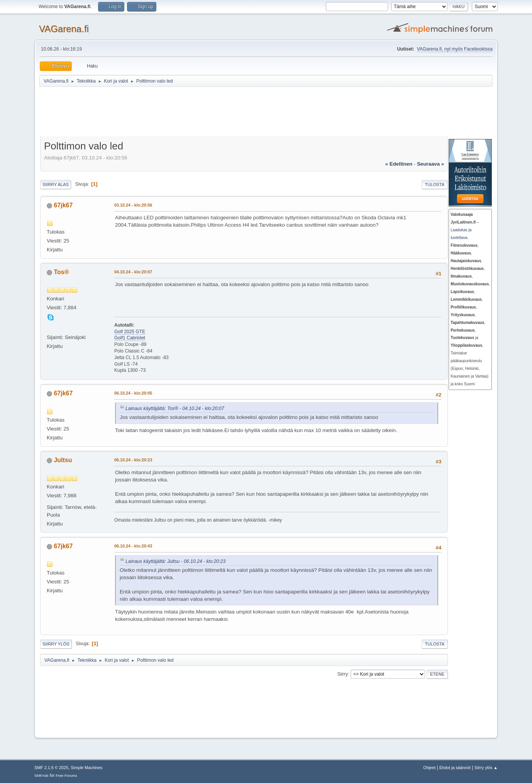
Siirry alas (56, 185)
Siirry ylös (56, 644)
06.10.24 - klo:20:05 (133, 393)
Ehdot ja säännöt (455, 768)
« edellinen (399, 164)
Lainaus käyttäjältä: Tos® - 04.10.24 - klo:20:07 (175, 408)
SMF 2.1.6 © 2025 (51, 768)
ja (464, 338)
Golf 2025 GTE (130, 332)
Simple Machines (86, 768)
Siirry (343, 674)
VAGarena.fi (64, 29)
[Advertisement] (229, 113)
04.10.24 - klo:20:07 (133, 272)
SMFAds (42, 775)
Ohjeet (429, 768)
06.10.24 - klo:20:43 (133, 546)
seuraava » (430, 164)
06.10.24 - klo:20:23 (133, 460)
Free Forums (66, 775)
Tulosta (435, 185)
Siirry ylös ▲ (486, 768)
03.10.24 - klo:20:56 (133, 205)
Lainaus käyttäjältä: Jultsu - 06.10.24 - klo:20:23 (175, 561)
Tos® (61, 272)
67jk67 (63, 205)
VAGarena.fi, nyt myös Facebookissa (455, 49)
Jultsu (63, 460)
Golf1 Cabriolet (130, 338)
